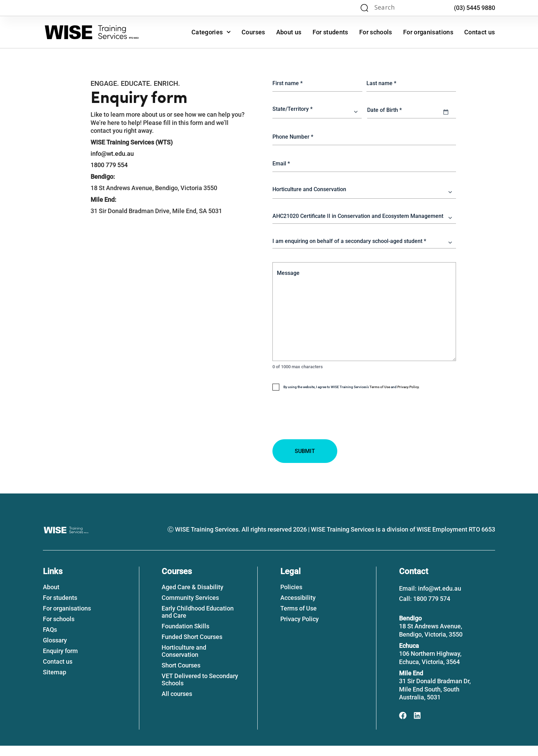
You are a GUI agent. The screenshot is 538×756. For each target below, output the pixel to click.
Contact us (480, 32)
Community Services (190, 608)
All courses (177, 704)
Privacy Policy (408, 397)
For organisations (428, 32)
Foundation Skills (185, 636)
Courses (253, 32)
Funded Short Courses (192, 647)
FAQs (50, 640)
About (51, 597)
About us (289, 32)
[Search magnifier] (364, 8)
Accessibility (298, 608)
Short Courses (181, 676)
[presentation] (325, 440)
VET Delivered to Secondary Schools (200, 690)
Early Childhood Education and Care (198, 622)
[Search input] (400, 8)
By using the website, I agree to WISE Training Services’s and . (352, 397)
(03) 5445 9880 (475, 8)
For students (330, 32)
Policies (291, 597)
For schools (376, 32)
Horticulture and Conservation (184, 661)
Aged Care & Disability (192, 597)
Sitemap (55, 682)
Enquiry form (60, 661)
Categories (211, 32)
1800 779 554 (109, 165)
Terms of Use (380, 397)
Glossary (55, 650)
